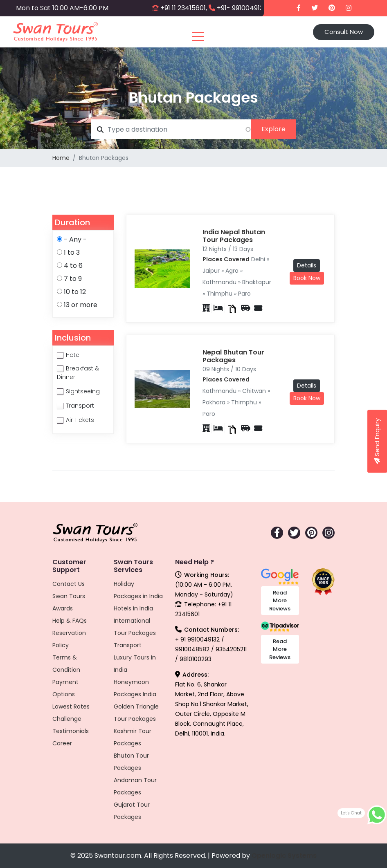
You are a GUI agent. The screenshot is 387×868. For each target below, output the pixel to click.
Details (307, 265)
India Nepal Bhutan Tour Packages (234, 236)
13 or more (81, 305)
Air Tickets (80, 420)
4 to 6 (73, 266)
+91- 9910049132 (242, 8)
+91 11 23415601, (184, 8)
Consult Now (344, 32)
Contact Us (69, 584)
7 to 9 (73, 279)
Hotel (73, 355)
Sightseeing (83, 391)
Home (61, 158)
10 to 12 (75, 292)
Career (62, 743)
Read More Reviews (280, 601)
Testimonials (71, 731)
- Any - (75, 239)
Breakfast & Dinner (78, 373)
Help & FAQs (70, 621)
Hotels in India (133, 608)
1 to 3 (72, 252)
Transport (80, 406)
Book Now (307, 278)
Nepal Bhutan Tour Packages (233, 356)
